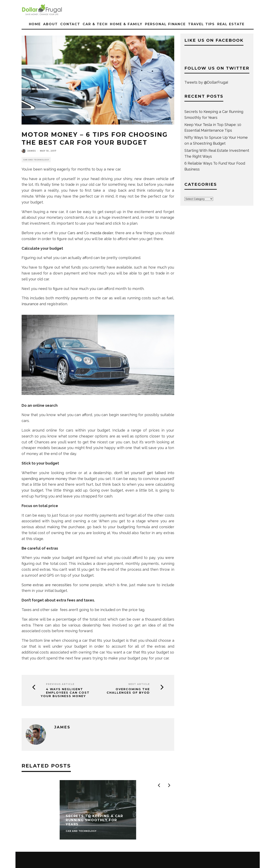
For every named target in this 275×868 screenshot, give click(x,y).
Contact (70, 24)
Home (35, 24)
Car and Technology (36, 160)
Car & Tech (95, 24)
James (32, 151)
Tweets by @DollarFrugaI (206, 82)
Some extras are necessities (47, 585)
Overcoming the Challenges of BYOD (128, 691)
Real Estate (231, 24)
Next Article (139, 684)
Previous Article (60, 684)
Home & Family (126, 24)
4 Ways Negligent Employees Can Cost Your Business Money (65, 693)
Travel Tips (201, 24)
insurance (30, 304)
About (50, 24)
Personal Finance (165, 24)
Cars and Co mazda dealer (90, 233)
